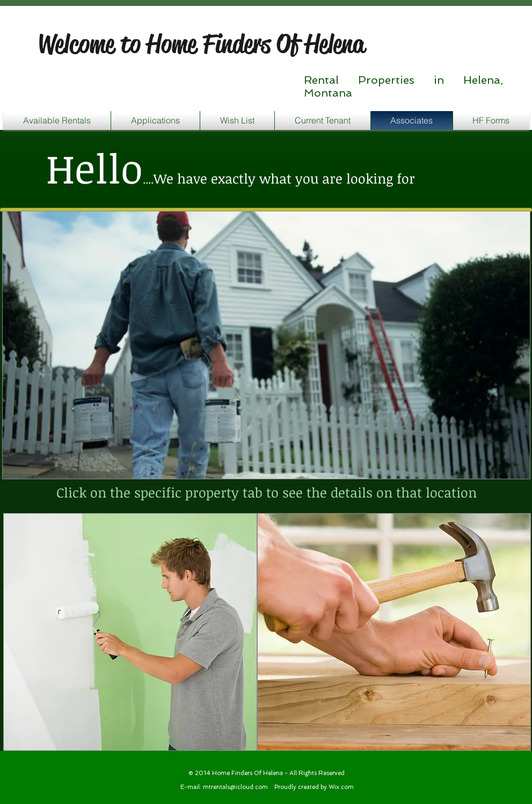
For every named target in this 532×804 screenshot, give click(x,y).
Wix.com (341, 787)
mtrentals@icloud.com (235, 787)
